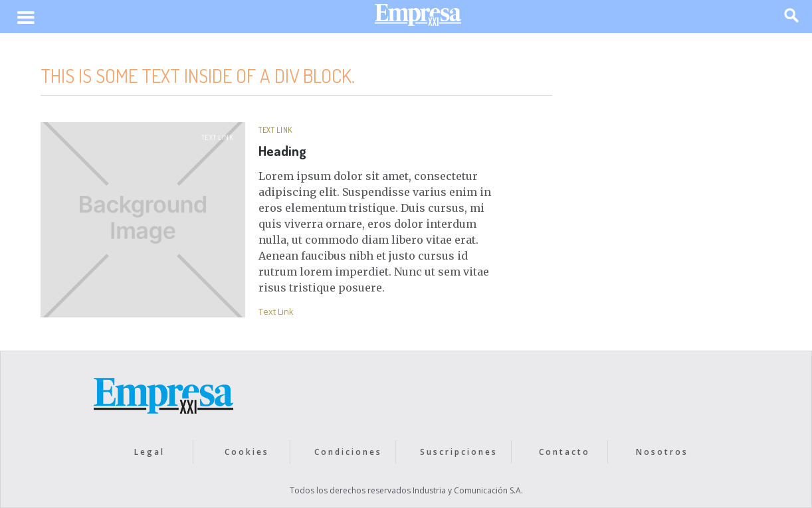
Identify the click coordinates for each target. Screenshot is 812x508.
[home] (418, 18)
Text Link (218, 137)
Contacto (564, 452)
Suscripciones (459, 452)
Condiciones (348, 452)
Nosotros (662, 452)
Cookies (247, 452)
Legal (150, 452)
